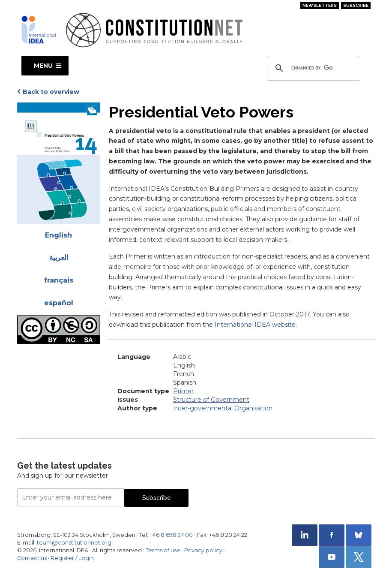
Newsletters (320, 5)
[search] (312, 68)
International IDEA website (255, 325)
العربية (59, 257)
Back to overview (51, 92)
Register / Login (72, 558)
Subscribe (356, 5)
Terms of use (163, 550)
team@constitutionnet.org (74, 543)
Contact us (32, 558)
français (59, 280)
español (59, 303)
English (58, 235)
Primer (183, 391)
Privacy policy (203, 550)
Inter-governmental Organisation (223, 408)
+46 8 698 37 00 (171, 535)
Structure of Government (211, 400)
